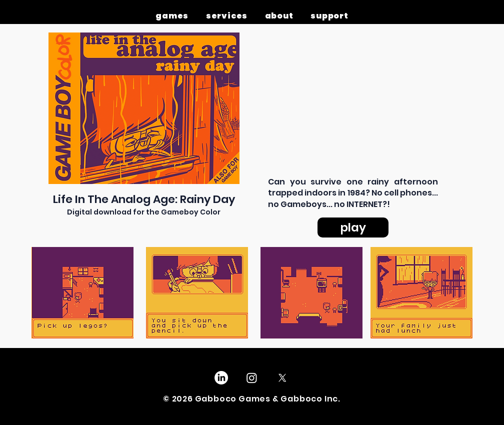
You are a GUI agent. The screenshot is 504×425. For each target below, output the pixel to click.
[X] (282, 378)
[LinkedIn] (221, 378)
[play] (353, 227)
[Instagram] (252, 378)
